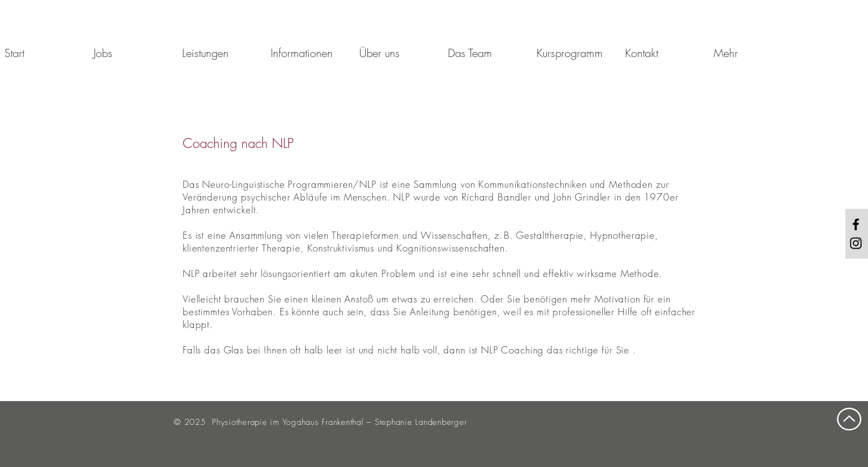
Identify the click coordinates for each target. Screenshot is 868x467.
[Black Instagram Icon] (856, 243)
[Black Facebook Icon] (856, 224)
